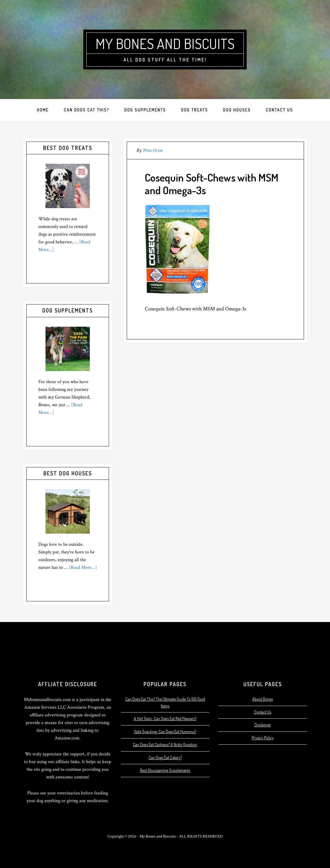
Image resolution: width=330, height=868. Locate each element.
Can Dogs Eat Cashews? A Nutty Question (165, 745)
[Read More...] (83, 567)
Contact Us (263, 712)
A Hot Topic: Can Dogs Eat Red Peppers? (165, 719)
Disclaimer (263, 725)
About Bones (262, 699)
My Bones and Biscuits (165, 43)
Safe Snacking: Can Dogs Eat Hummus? (165, 732)
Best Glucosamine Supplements (165, 770)
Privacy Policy (263, 738)
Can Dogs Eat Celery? (165, 758)
